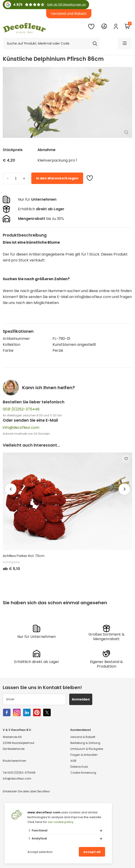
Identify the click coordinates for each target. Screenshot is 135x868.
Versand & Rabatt (83, 737)
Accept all (92, 852)
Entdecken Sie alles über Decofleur (26, 791)
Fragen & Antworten (84, 755)
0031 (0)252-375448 (21, 409)
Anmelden (81, 699)
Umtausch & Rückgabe (87, 749)
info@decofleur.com (21, 427)
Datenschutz (79, 767)
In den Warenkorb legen (57, 178)
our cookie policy (61, 822)
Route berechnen (15, 761)
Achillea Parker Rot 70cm (24, 556)
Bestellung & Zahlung (85, 743)
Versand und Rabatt (69, 14)
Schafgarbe (11, 562)
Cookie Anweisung (83, 773)
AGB (73, 761)
